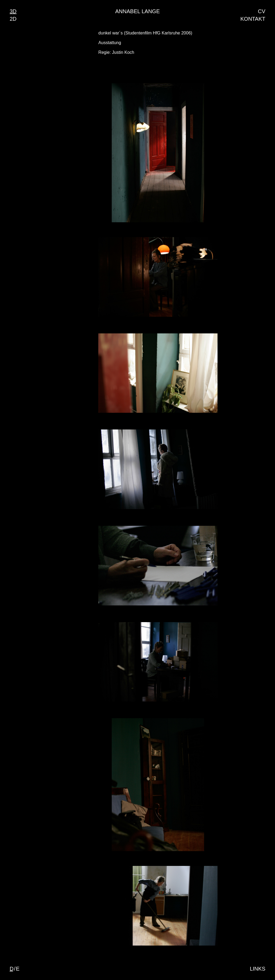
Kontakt (253, 19)
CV (262, 11)
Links (258, 969)
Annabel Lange (137, 11)
